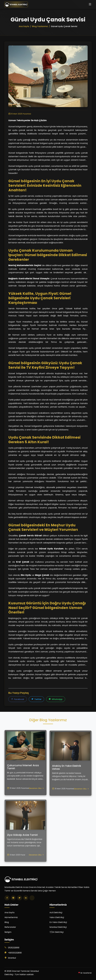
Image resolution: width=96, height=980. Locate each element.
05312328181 (14, 948)
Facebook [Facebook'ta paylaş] (18, 699)
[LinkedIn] (26, 898)
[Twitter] (19, 898)
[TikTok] (32, 898)
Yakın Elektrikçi (57, 917)
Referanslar (10, 927)
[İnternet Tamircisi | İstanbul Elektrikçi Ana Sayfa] (16, 4)
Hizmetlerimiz (11, 917)
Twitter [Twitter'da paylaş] (36, 699)
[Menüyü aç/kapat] (90, 4)
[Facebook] (7, 898)
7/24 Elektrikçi (56, 932)
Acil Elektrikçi (56, 913)
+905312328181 (15, 953)
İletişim (8, 932)
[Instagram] (13, 898)
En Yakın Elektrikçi (58, 922)
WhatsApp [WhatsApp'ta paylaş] (56, 699)
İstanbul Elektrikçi (58, 927)
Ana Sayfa (9, 913)
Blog (7, 922)
